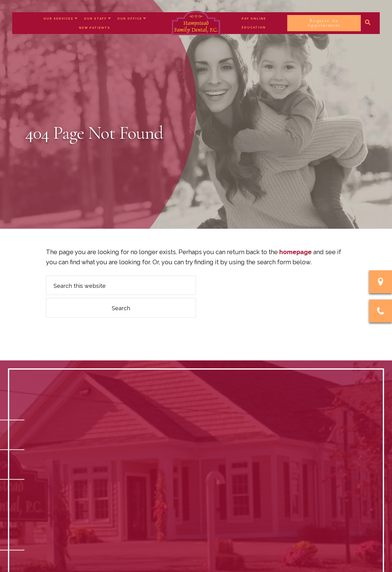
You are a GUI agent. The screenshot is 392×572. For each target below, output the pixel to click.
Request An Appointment (324, 23)
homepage (296, 252)
